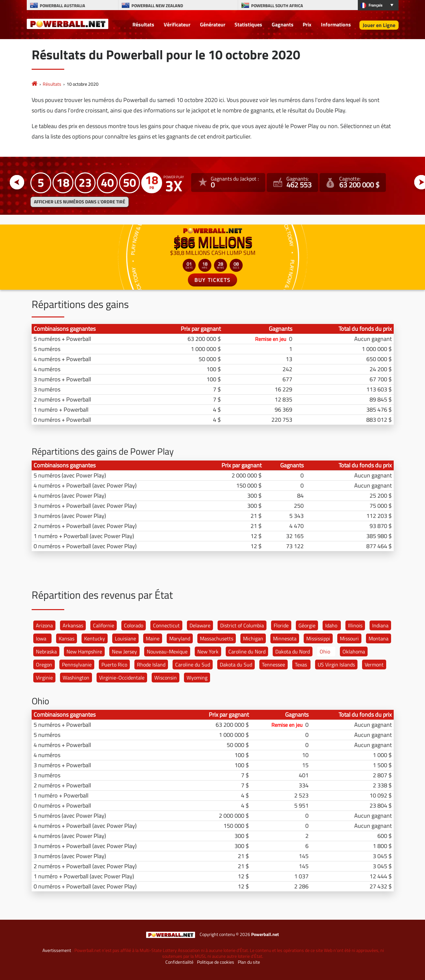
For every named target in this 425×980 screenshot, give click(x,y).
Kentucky (95, 638)
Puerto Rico (114, 665)
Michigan (253, 638)
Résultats (143, 24)
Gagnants (283, 24)
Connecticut (166, 625)
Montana (379, 638)
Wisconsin (166, 678)
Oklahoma (354, 651)
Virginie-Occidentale (122, 678)
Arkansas (73, 625)
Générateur (213, 24)
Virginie (44, 678)
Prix (307, 24)
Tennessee (273, 665)
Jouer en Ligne (379, 25)
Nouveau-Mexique (167, 651)
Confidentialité (179, 962)
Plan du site (249, 962)
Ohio (325, 651)
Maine (153, 638)
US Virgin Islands (336, 665)
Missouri (349, 638)
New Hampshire (84, 651)
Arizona (44, 625)
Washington (76, 678)
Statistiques (248, 24)
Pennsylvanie (77, 665)
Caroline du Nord (247, 651)
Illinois (355, 625)
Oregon (44, 665)
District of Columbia (242, 625)
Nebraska (46, 651)
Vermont (374, 665)
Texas (301, 665)
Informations (336, 24)
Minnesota (285, 638)
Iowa (41, 638)
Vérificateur (177, 24)
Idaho (331, 625)
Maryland (180, 638)
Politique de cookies (216, 962)
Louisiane (125, 638)
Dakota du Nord (293, 651)
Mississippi (318, 638)
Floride (281, 625)
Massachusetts (217, 638)
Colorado (134, 625)
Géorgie (307, 625)
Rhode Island (151, 665)
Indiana (380, 625)
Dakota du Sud (236, 665)
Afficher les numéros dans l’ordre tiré (80, 202)
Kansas (67, 638)
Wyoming (197, 678)
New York (208, 651)
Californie (104, 625)
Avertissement (57, 950)
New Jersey (124, 651)
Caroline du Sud (193, 665)
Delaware (200, 625)
